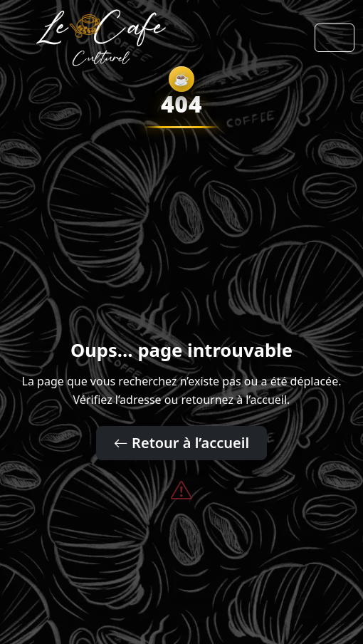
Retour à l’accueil (181, 443)
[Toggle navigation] (335, 38)
